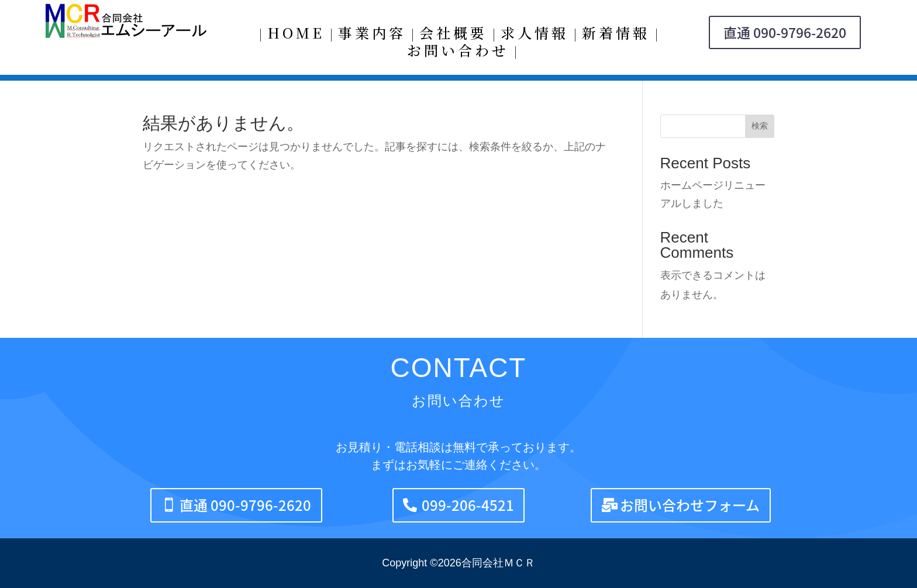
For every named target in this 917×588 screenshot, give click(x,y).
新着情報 (616, 35)
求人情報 (535, 35)
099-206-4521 (468, 505)
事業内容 (372, 35)
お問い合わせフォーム (690, 505)
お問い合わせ (458, 53)
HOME (296, 35)
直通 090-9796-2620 (785, 32)
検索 (760, 126)
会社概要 (453, 35)
